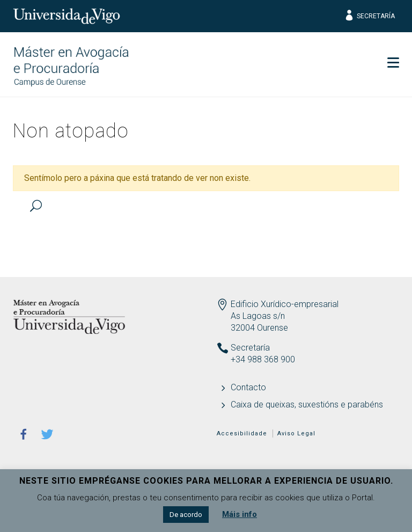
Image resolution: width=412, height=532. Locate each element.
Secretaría (369, 16)
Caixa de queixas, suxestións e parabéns (307, 405)
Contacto (248, 387)
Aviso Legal (296, 433)
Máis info (240, 514)
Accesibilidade (242, 433)
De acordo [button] (186, 515)
